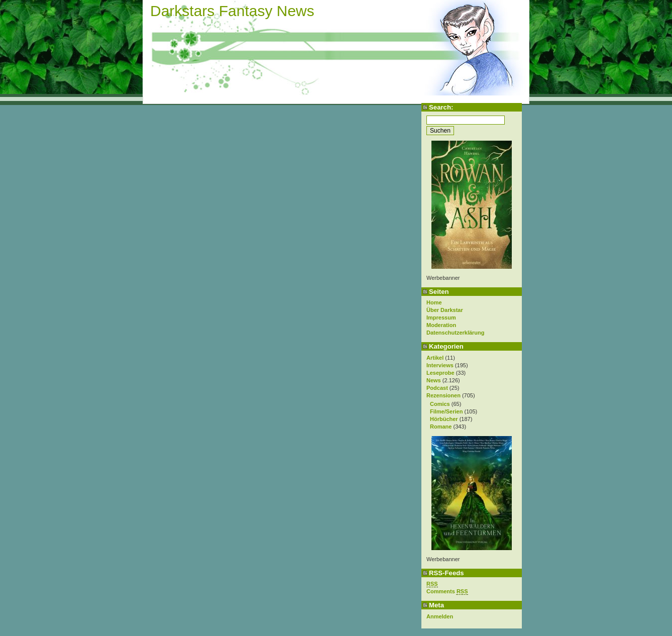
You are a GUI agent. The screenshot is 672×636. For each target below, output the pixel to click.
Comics (440, 404)
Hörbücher (444, 419)
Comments (447, 592)
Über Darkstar (445, 310)
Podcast (437, 388)
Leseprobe (440, 373)
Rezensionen (443, 395)
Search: (441, 107)
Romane (441, 427)
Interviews (440, 365)
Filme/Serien (446, 411)
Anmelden (440, 616)
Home (434, 302)
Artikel (435, 358)
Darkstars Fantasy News (232, 11)
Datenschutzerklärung (456, 333)
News (434, 380)
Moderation (441, 325)
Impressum (441, 317)
